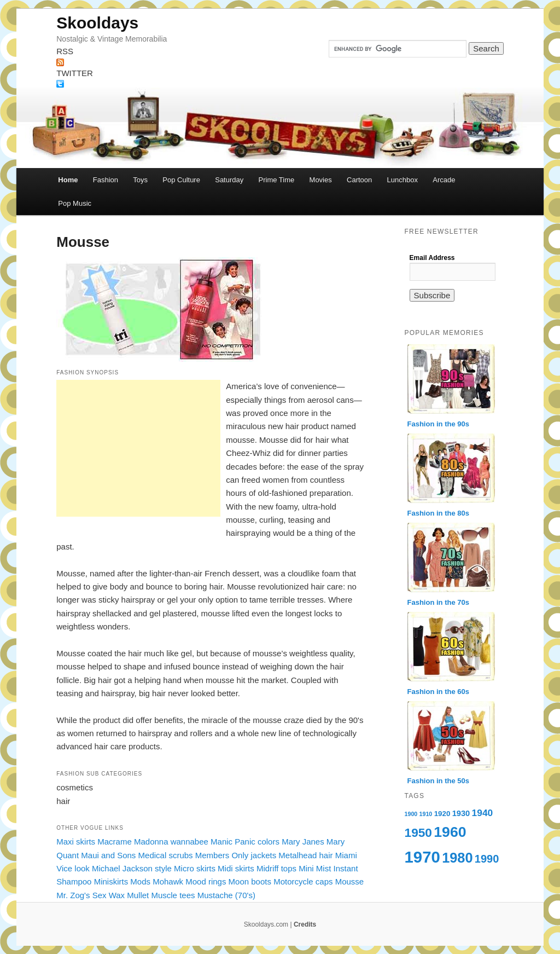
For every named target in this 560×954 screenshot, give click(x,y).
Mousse (350, 881)
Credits (305, 924)
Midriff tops (276, 868)
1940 (483, 813)
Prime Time (277, 180)
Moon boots (250, 881)
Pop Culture (181, 180)
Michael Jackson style (132, 868)
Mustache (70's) (226, 895)
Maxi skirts (76, 842)
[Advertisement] (138, 448)
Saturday (229, 180)
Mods (140, 881)
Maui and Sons (108, 855)
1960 (450, 832)
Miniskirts (111, 881)
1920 (442, 814)
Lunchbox (402, 180)
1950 (418, 832)
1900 (411, 814)
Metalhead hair (305, 855)
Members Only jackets (236, 855)
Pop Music (75, 203)
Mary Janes (303, 842)
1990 (487, 859)
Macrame (115, 842)
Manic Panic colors (245, 842)
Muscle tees (173, 895)
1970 (422, 857)
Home (68, 180)
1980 (457, 858)
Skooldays (97, 23)
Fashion (106, 180)
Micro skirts (195, 868)
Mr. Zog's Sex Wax (91, 895)
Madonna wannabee (171, 842)
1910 (426, 814)
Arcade (444, 180)
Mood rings (206, 881)
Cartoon (359, 180)
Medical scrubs (166, 855)
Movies (321, 180)
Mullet (138, 895)
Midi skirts (236, 868)
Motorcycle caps (303, 881)
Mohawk (168, 881)
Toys (140, 180)
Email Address (432, 258)
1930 (461, 813)
